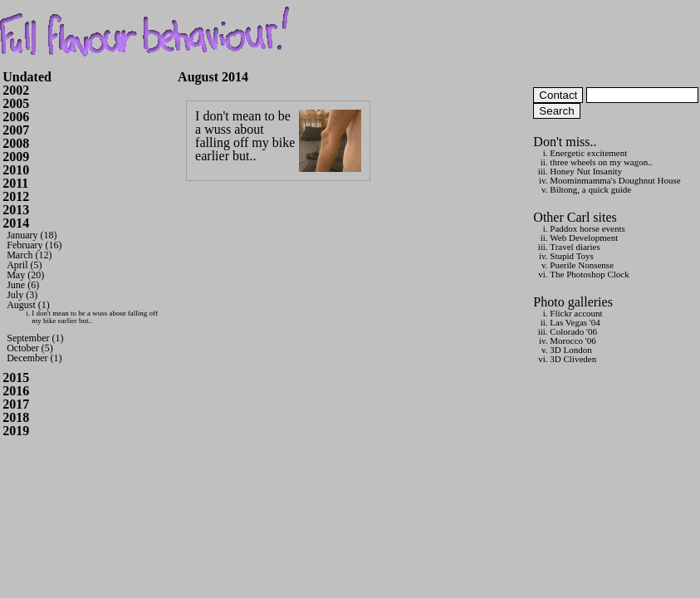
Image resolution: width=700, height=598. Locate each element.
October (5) (30, 348)
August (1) (28, 305)
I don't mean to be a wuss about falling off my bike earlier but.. (95, 317)
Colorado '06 (573, 331)
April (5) (24, 265)
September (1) (35, 338)
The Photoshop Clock (589, 274)
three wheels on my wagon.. (601, 162)
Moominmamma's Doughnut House (615, 180)
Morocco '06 (573, 341)
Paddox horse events (587, 228)
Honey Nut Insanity (586, 171)
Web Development (584, 238)
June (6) (23, 285)
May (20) (25, 275)
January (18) (32, 235)
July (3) (22, 295)
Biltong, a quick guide (590, 189)
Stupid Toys (572, 256)
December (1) (34, 358)
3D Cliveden (573, 359)
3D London (570, 350)
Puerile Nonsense (582, 265)
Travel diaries (575, 247)
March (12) (29, 255)
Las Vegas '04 (575, 322)
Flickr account (576, 313)
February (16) (34, 245)
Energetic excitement (588, 153)
